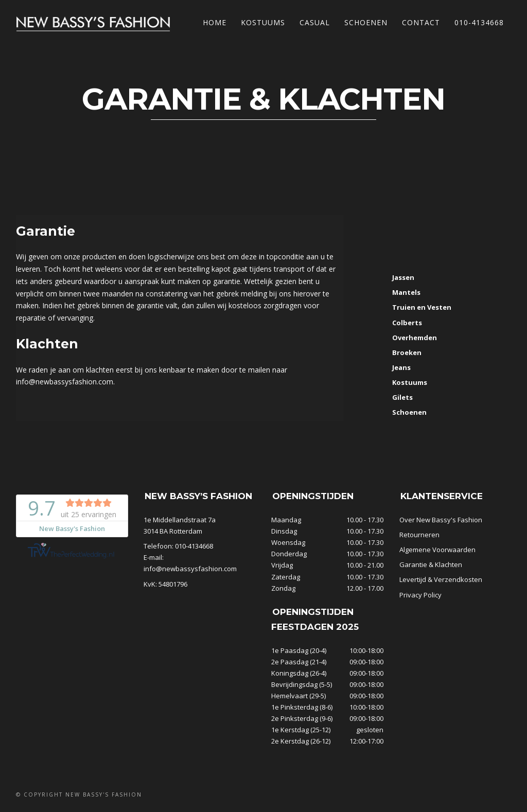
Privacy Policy (420, 595)
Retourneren (419, 535)
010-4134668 (479, 22)
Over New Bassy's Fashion (441, 520)
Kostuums (263, 22)
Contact (421, 22)
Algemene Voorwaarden (437, 550)
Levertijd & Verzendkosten (441, 579)
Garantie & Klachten (431, 564)
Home (215, 22)
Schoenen (366, 22)
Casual (315, 22)
